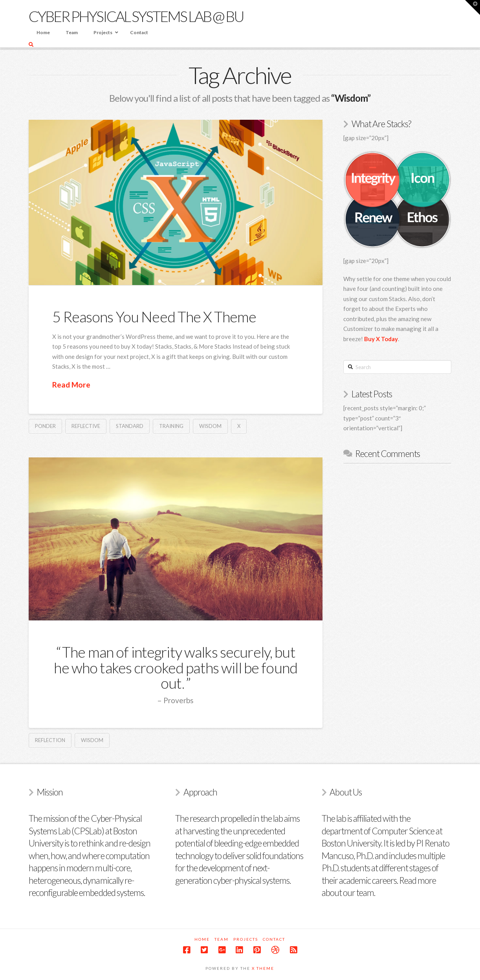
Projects (246, 939)
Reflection (50, 740)
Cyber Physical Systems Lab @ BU (136, 16)
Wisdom (210, 426)
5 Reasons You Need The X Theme (154, 317)
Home (202, 939)
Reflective (86, 426)
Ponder (45, 426)
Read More (71, 385)
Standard (130, 426)
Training (171, 426)
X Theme (263, 968)
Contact (274, 939)
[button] (473, 7)
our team (358, 893)
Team (222, 939)
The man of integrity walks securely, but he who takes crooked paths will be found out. (176, 667)
